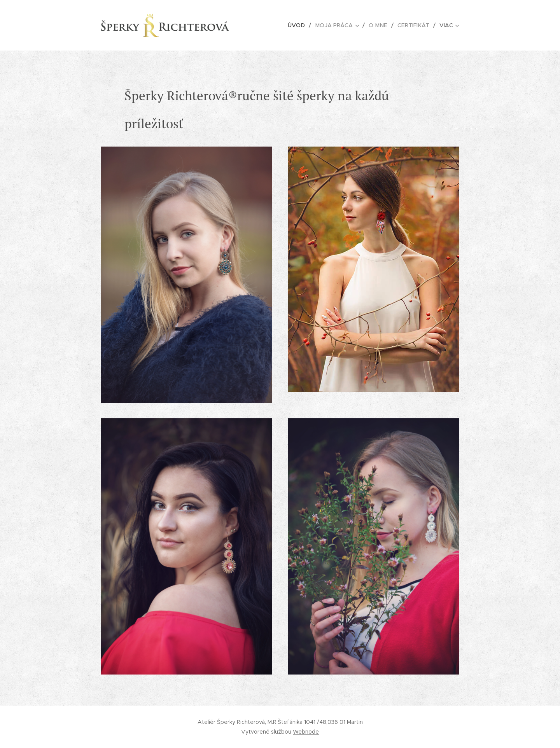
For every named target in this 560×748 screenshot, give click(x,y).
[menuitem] (294, 25)
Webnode (306, 732)
